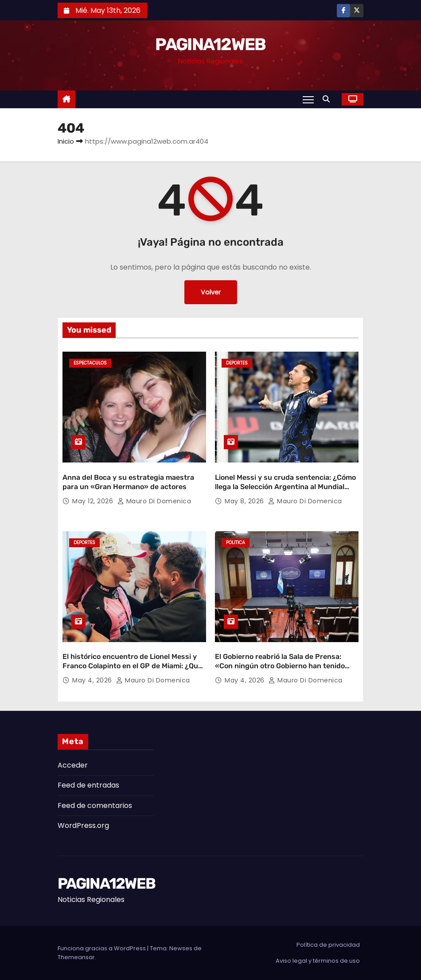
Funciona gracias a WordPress (102, 948)
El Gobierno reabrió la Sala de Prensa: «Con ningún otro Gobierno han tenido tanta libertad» (280, 666)
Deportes (237, 363)
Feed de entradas (88, 785)
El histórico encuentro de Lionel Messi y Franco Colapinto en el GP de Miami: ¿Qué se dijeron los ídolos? (132, 666)
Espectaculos (90, 363)
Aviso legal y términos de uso (318, 961)
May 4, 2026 (93, 680)
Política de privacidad (328, 945)
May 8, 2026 (245, 501)
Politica (236, 543)
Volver (211, 292)
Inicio (66, 141)
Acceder (73, 765)
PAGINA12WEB (210, 44)
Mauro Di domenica (154, 501)
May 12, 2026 (94, 501)
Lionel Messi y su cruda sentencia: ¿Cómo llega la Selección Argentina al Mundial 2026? (285, 487)
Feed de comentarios (95, 806)
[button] (328, 99)
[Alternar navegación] (308, 99)
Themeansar (76, 957)
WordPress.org (83, 825)
